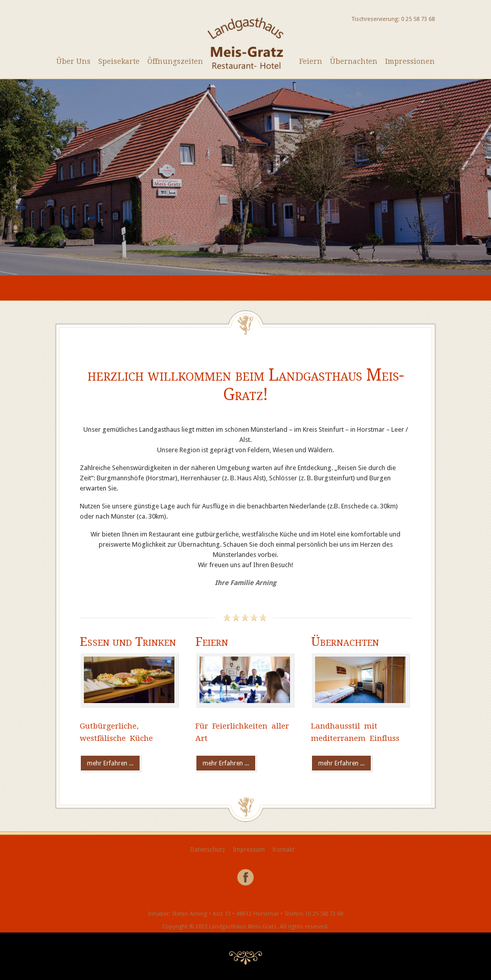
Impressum (249, 850)
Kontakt (284, 850)
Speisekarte (119, 61)
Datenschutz (208, 850)
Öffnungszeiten (175, 61)
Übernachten (354, 61)
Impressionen (410, 61)
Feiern (311, 61)
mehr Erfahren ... (110, 763)
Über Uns (73, 61)
